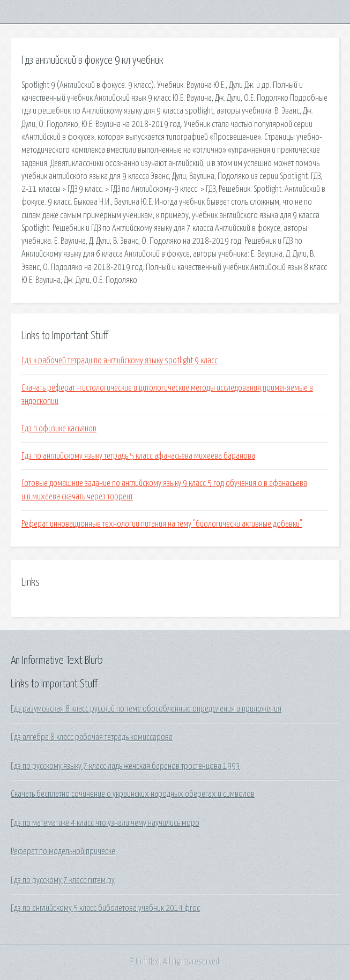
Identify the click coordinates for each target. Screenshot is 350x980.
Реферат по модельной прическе (63, 851)
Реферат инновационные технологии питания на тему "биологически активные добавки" (162, 524)
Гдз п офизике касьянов (59, 429)
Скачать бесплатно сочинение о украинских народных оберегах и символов (133, 794)
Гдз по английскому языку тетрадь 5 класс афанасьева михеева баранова (138, 456)
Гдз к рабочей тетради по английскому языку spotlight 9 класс (120, 361)
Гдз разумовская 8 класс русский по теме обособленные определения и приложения (146, 709)
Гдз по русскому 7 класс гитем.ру (63, 880)
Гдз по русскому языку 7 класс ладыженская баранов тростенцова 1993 (125, 766)
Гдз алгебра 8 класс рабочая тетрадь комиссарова (92, 737)
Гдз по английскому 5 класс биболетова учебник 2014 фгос (105, 908)
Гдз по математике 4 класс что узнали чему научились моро (105, 823)
